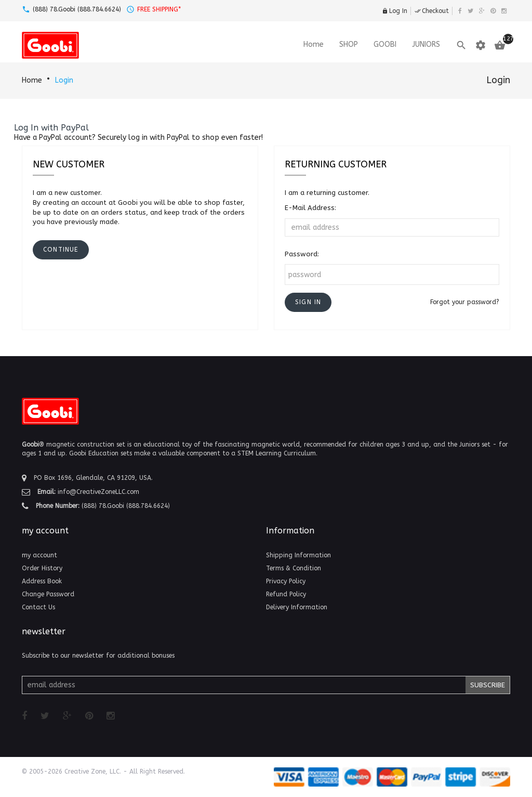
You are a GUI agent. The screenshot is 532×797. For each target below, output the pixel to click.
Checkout (432, 11)
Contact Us (38, 607)
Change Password (48, 594)
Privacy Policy (286, 581)
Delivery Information (297, 607)
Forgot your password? (465, 302)
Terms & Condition (294, 568)
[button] (308, 302)
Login (64, 80)
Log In (395, 11)
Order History (42, 568)
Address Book (42, 581)
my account (39, 555)
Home (32, 80)
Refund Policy (286, 594)
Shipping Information (298, 555)
